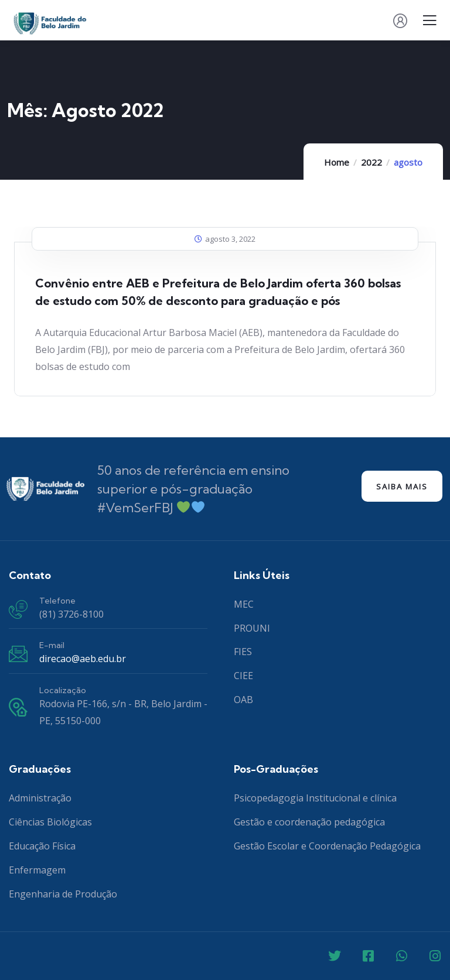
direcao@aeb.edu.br (83, 659)
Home (337, 162)
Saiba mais (402, 486)
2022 (371, 162)
